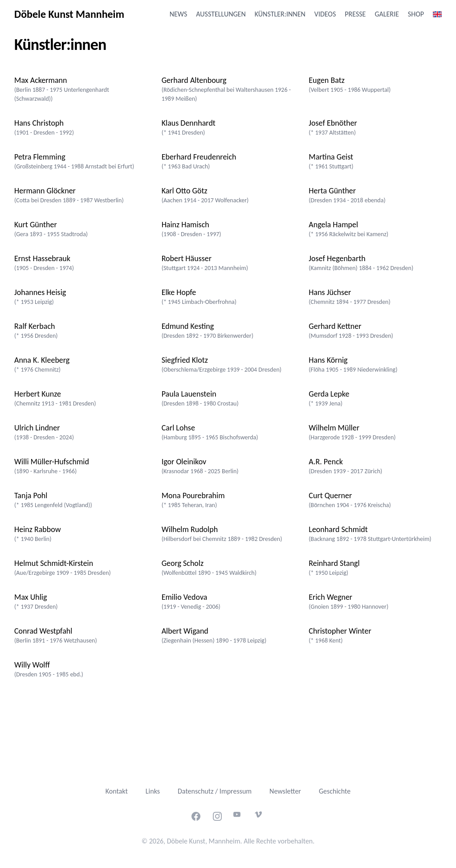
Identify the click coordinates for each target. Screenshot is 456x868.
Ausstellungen (221, 14)
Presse (355, 14)
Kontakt (117, 791)
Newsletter (285, 791)
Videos (325, 14)
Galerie (387, 14)
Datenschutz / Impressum (215, 791)
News (179, 14)
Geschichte (335, 791)
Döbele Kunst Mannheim (69, 14)
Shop (416, 14)
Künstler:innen (280, 14)
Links (153, 791)
